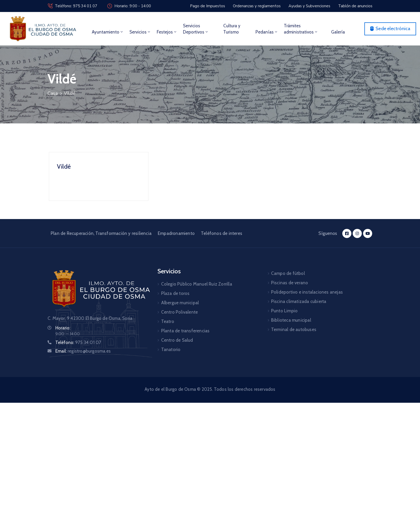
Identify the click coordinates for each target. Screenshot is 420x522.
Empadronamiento (176, 233)
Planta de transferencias (185, 331)
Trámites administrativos (301, 29)
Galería (338, 32)
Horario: (63, 328)
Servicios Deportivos (196, 29)
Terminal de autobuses (294, 329)
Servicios (140, 32)
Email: (83, 351)
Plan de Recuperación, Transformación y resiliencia (101, 233)
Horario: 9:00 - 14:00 (133, 6)
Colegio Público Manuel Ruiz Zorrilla (197, 284)
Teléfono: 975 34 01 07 (76, 6)
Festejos (167, 32)
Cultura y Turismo (232, 29)
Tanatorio (171, 349)
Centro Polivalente (180, 312)
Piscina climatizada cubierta (299, 301)
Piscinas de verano (290, 283)
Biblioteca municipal (291, 320)
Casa (53, 93)
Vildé (64, 166)
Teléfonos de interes (222, 233)
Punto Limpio (284, 311)
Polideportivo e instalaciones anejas (307, 292)
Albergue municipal (180, 303)
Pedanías (267, 32)
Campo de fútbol (288, 273)
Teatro (168, 321)
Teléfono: (78, 342)
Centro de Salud (177, 340)
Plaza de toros (175, 293)
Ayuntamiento (108, 32)
